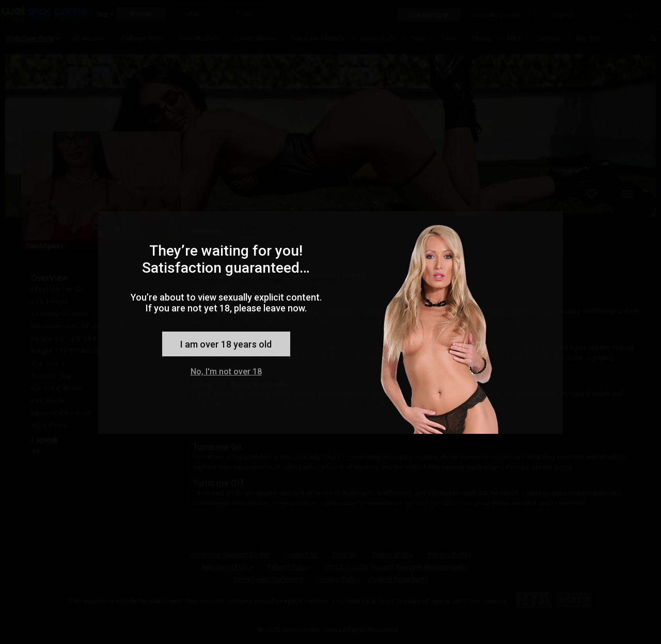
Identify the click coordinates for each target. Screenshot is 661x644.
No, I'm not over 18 (226, 372)
